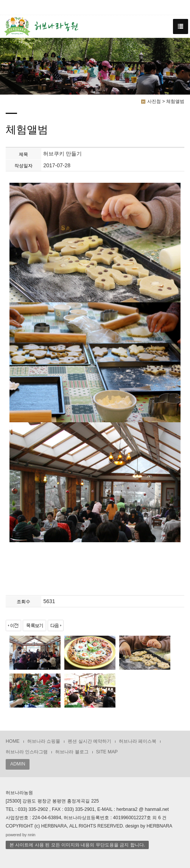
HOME (13, 741)
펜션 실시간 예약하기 (90, 741)
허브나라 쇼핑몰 (44, 741)
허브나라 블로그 (72, 752)
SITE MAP (107, 752)
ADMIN (18, 764)
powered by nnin (21, 835)
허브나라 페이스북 (138, 741)
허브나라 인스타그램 (27, 752)
